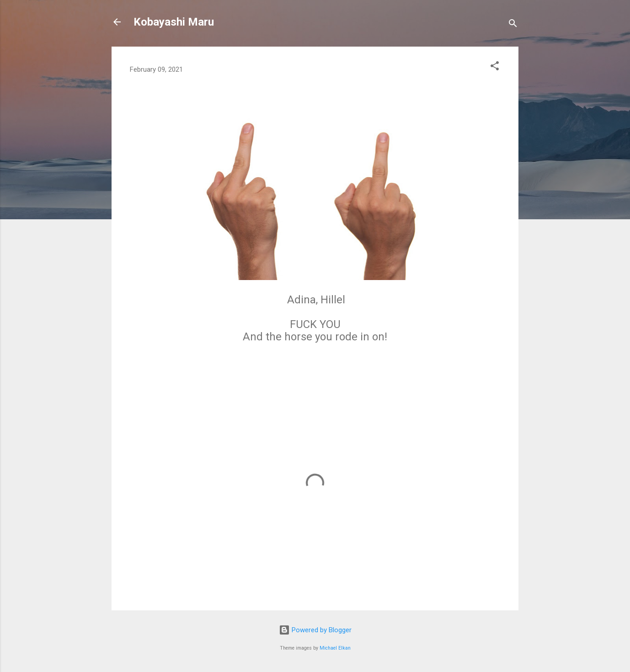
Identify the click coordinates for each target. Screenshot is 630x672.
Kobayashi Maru (174, 22)
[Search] (513, 25)
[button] (495, 67)
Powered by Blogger (315, 630)
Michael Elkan (335, 648)
